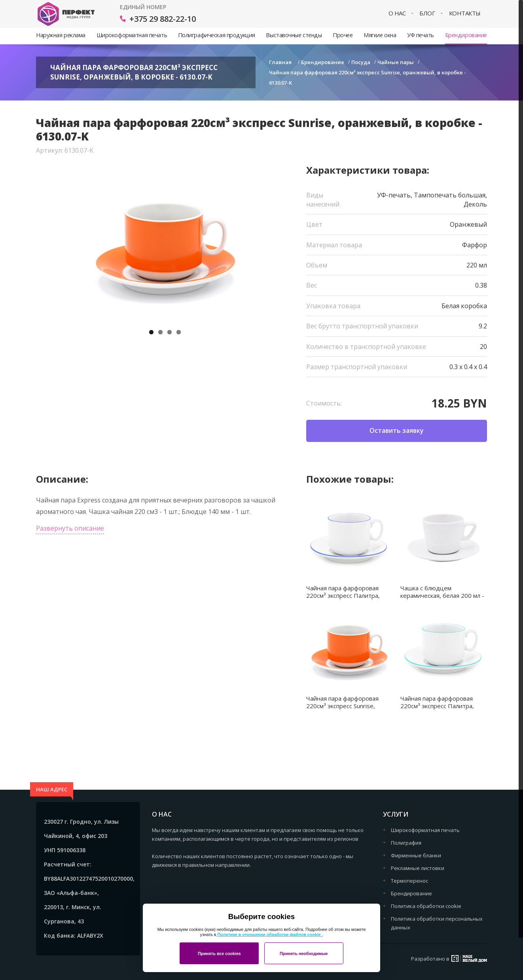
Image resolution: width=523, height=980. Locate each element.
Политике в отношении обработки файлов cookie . (269, 935)
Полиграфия (406, 843)
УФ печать (421, 35)
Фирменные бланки (416, 855)
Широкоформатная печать (132, 35)
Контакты (465, 13)
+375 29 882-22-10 (163, 19)
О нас (397, 13)
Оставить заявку (397, 430)
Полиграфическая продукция (217, 35)
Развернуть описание (70, 528)
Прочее (343, 35)
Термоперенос (409, 881)
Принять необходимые (304, 953)
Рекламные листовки (418, 868)
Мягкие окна (380, 35)
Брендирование (466, 35)
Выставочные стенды (294, 35)
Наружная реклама (61, 35)
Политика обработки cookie (426, 906)
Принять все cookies (219, 953)
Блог (427, 13)
